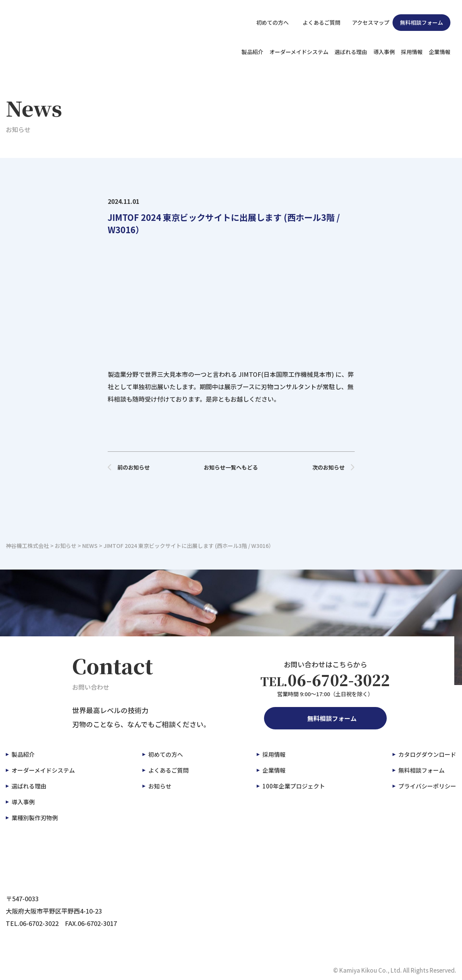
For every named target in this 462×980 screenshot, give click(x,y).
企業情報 (440, 52)
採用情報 (412, 52)
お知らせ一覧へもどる (231, 467)
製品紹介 (252, 52)
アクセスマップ (366, 22)
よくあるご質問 (316, 22)
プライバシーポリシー (427, 786)
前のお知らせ (129, 467)
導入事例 (384, 52)
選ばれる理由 (351, 52)
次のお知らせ (333, 467)
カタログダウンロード (427, 754)
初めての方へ (268, 22)
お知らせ (160, 786)
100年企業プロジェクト (294, 786)
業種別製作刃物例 (35, 818)
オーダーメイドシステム (299, 52)
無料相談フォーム (421, 22)
